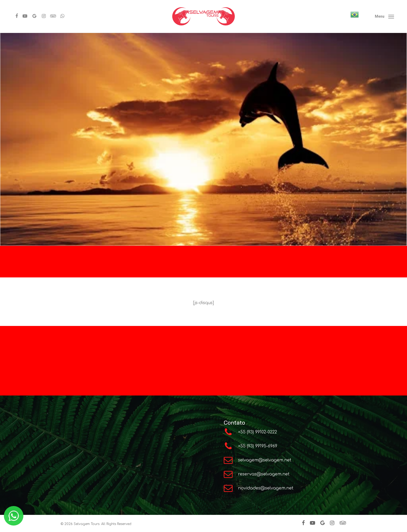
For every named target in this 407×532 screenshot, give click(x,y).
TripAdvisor (246, 380)
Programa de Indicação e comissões (186, 350)
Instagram (171, 379)
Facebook (196, 379)
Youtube (220, 380)
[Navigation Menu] (384, 16)
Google (271, 380)
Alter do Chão (245, 350)
